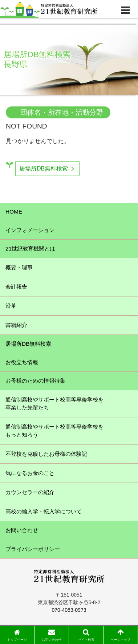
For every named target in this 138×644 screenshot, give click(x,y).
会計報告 (16, 287)
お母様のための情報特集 (35, 381)
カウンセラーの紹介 (30, 492)
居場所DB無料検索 (44, 169)
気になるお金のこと (30, 473)
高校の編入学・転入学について (44, 511)
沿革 (11, 306)
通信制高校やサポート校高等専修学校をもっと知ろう (54, 431)
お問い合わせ (22, 530)
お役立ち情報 (22, 362)
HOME (14, 212)
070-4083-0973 (69, 610)
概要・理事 (19, 267)
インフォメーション (30, 230)
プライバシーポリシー (33, 549)
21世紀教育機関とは (30, 249)
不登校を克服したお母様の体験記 (46, 454)
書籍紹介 (16, 325)
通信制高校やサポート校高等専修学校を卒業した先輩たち (54, 403)
